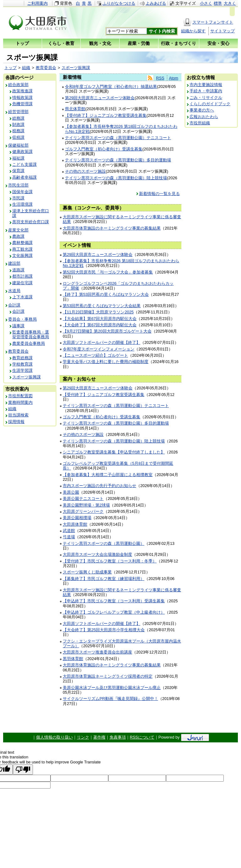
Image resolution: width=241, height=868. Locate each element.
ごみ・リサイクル (206, 98)
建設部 (14, 263)
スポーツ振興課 (76, 68)
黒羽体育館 (73, 659)
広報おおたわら (204, 117)
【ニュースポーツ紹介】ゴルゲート (95, 355)
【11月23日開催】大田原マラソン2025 (98, 312)
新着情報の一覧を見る (159, 194)
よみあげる (156, 3)
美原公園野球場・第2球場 (86, 505)
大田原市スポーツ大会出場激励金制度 (97, 554)
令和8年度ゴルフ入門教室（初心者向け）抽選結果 (111, 87)
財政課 (18, 125)
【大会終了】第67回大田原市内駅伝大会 (100, 325)
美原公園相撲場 (77, 518)
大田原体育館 (75, 524)
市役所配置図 (20, 396)
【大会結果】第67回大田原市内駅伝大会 (100, 319)
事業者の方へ (202, 110)
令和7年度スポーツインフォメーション (99, 349)
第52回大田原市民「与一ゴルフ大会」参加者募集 (108, 272)
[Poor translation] (23, 770)
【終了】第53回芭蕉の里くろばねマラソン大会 (106, 294)
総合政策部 (18, 85)
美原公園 (71, 492)
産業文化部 (18, 230)
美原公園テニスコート (83, 499)
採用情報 (16, 422)
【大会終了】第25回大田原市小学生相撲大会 (104, 630)
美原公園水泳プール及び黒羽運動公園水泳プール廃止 (112, 688)
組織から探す (193, 31)
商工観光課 (22, 249)
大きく (230, 3)
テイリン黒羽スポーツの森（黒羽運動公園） (104, 543)
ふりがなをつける (119, 3)
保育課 (18, 171)
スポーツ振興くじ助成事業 (87, 572)
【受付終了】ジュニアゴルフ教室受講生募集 (106, 115)
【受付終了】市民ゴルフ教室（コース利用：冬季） (110, 561)
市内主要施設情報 (206, 85)
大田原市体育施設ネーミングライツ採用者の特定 (108, 676)
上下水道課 (22, 297)
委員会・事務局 (22, 319)
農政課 (18, 236)
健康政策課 (22, 152)
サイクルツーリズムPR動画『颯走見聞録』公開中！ (110, 699)
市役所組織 (200, 123)
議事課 (18, 326)
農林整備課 (22, 243)
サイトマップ (222, 31)
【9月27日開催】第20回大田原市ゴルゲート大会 (107, 331)
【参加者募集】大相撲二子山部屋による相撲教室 (108, 475)
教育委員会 (46, 68)
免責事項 (118, 737)
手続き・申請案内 (206, 91)
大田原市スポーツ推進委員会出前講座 (97, 652)
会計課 (14, 305)
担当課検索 (18, 415)
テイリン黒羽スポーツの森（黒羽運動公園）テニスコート (118, 138)
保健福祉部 (18, 145)
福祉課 (18, 158)
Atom (174, 78)
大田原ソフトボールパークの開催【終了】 (102, 342)
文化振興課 (22, 255)
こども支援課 (24, 164)
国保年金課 (22, 192)
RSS (160, 78)
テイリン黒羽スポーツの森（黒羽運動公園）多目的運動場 (118, 160)
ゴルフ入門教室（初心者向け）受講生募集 (104, 149)
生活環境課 (22, 204)
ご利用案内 (37, 3)
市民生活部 (18, 185)
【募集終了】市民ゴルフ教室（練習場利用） (104, 579)
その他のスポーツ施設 (85, 171)
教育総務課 (22, 358)
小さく (206, 3)
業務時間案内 (20, 402)
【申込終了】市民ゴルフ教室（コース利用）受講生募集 (114, 601)
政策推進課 (22, 91)
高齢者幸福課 (24, 177)
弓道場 (69, 537)
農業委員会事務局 (29, 343)
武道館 (69, 531)
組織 (26, 68)
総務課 (18, 118)
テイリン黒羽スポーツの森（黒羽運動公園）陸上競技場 (116, 178)
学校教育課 (22, 364)
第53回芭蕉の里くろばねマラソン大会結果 (102, 306)
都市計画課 (22, 276)
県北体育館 (75, 109)
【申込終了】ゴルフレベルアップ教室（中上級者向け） (114, 612)
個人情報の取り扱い (54, 737)
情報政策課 (22, 98)
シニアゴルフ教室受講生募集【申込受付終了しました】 (114, 452)
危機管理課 (22, 104)
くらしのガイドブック (210, 104)
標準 (218, 3)
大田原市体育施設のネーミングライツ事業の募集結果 (112, 228)
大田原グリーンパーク (83, 511)
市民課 (18, 198)
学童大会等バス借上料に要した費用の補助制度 (106, 362)
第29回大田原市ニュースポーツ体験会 (100, 98)
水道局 (14, 291)
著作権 (99, 737)
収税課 (18, 137)
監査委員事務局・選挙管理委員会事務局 (31, 334)
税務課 (18, 131)
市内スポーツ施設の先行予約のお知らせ (99, 486)
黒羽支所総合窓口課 (31, 222)
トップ (11, 68)
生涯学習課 (22, 370)
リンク (83, 737)
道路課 (18, 270)
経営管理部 (18, 112)
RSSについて (142, 737)
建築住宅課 (22, 283)
